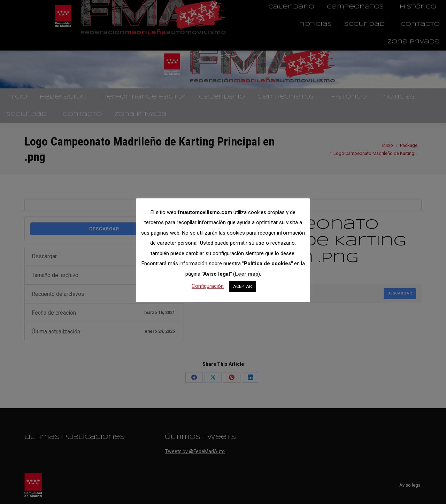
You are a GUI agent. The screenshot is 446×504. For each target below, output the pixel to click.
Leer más (247, 274)
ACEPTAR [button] (243, 286)
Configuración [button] (208, 286)
